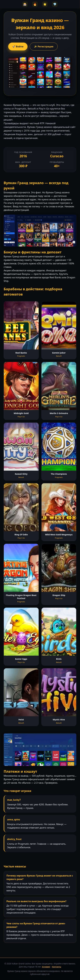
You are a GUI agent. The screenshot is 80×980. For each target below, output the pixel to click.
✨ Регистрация (44, 47)
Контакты (56, 967)
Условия (46, 967)
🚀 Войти (18, 47)
